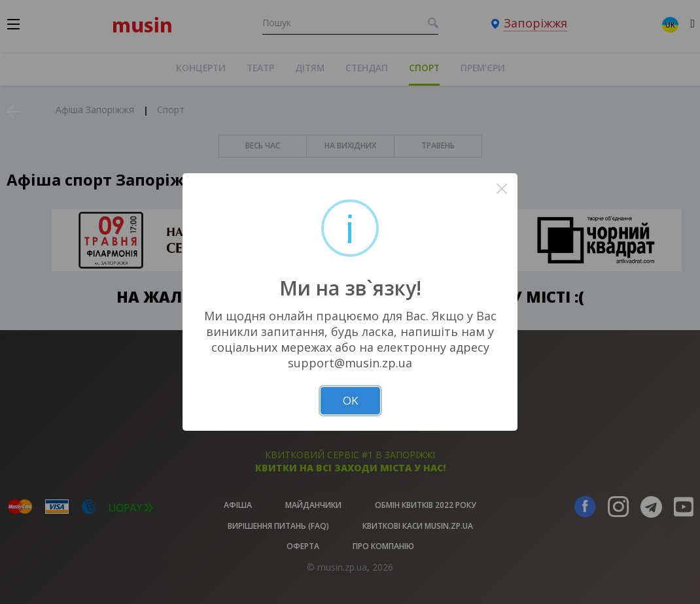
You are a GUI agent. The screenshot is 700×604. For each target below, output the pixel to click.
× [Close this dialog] (502, 189)
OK (350, 400)
